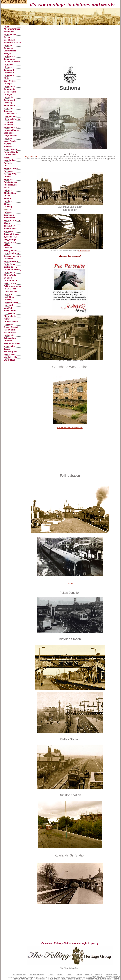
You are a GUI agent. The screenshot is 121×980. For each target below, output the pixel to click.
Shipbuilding (10, 193)
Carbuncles (9, 56)
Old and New (10, 155)
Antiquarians (10, 34)
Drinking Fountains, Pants (12, 103)
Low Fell (8, 308)
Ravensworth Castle (10, 333)
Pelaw (7, 319)
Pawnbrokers (10, 160)
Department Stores (9, 100)
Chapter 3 (70, 975)
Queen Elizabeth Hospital (12, 327)
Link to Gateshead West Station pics (70, 428)
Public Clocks (10, 182)
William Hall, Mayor (111, 975)
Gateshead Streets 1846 (113, 976)
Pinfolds (8, 163)
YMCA (7, 245)
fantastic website (84, 251)
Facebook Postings (8, 248)
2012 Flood (9, 108)
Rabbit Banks (10, 330)
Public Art (8, 179)
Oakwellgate (10, 313)
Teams (7, 349)
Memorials (9, 146)
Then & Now (10, 226)
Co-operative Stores (10, 92)
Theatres (8, 223)
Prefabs (8, 177)
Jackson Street (11, 302)
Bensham (8, 259)
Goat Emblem (10, 116)
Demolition (9, 97)
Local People (10, 141)
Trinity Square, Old (11, 352)
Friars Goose (10, 289)
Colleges (8, 84)
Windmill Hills (10, 357)
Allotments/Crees (12, 29)
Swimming (9, 215)
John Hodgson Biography (37, 975)
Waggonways (10, 239)
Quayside (8, 324)
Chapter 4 (79, 975)
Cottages (8, 95)
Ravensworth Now (97, 976)
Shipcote (8, 341)
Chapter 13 (89, 975)
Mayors (7, 144)
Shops (7, 196)
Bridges (8, 53)
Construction (10, 89)
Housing (8, 207)
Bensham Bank (11, 261)
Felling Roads (10, 250)
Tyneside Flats (11, 237)
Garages (8, 111)
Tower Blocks (10, 229)
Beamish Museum (12, 256)
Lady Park (9, 305)
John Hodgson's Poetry (19, 975)
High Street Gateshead (9, 297)
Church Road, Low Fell (10, 272)
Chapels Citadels (12, 62)
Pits (6, 166)
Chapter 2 (60, 975)
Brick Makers (10, 51)
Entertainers (10, 105)
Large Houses (10, 136)
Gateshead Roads (12, 253)
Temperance (10, 218)
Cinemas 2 (9, 70)
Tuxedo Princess (12, 234)
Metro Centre (10, 311)
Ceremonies (10, 59)
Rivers (7, 188)
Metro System (10, 149)
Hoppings (8, 122)
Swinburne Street (12, 343)
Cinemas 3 (9, 73)
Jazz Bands (9, 133)
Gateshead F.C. (11, 114)
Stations (7, 209)
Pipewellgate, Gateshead (10, 316)
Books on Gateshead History (9, 48)
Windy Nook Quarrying (10, 360)
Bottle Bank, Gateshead (10, 264)
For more (70, 583)
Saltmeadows (10, 338)
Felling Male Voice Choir (12, 286)
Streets (7, 204)
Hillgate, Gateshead (9, 300)
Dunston (8, 278)
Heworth (8, 294)
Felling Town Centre (10, 283)
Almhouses (9, 32)
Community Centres (9, 86)
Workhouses (10, 242)
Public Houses (11, 185)
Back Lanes (9, 40)
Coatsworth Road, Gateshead (12, 270)
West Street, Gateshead (10, 355)
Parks (7, 157)
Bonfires (8, 45)
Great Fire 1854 (11, 291)
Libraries (8, 138)
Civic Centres (10, 81)
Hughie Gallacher (31, 157)
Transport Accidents (9, 231)
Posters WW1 (10, 174)
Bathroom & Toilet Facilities (12, 43)
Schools (8, 190)
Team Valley (9, 346)
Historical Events (12, 119)
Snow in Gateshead (9, 199)
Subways (8, 212)
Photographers (11, 168)
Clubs (7, 78)
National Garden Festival (11, 152)
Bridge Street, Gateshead (10, 267)
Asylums (8, 37)
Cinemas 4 (9, 75)
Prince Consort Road (11, 322)
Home (7, 26)
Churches (8, 64)
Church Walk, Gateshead (10, 275)
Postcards (9, 171)
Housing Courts (11, 127)
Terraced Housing (12, 220)
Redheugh (9, 335)
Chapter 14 (99, 975)
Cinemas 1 (9, 67)
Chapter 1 (51, 975)
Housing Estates (12, 130)
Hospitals (8, 125)
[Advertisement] (70, 48)
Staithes (8, 201)
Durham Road (10, 281)
